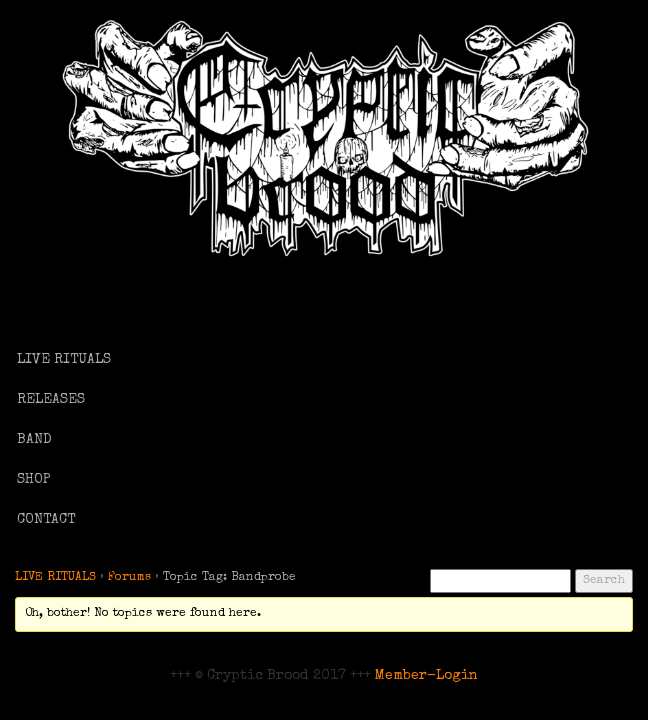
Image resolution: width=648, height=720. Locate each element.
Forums (129, 578)
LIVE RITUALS (64, 360)
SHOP (34, 480)
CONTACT (46, 520)
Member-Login (426, 676)
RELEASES (51, 400)
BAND (34, 440)
